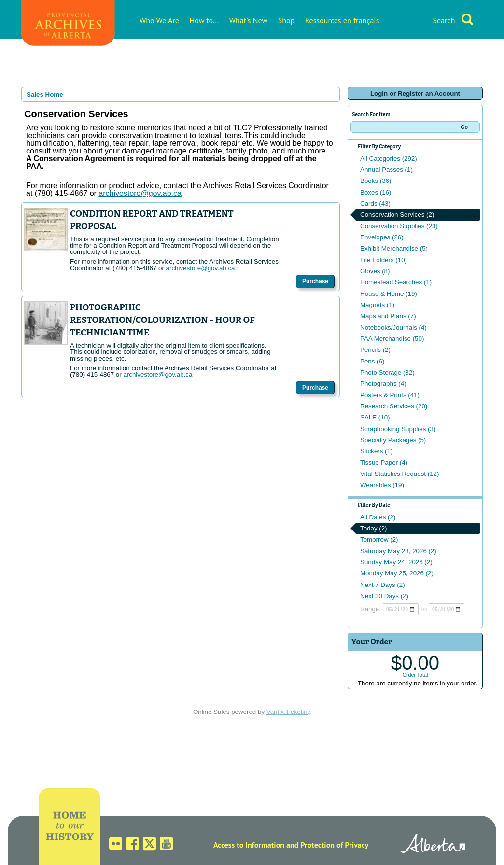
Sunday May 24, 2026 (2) (396, 562)
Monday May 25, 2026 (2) (397, 573)
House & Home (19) (389, 294)
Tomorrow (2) (379, 539)
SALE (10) (375, 417)
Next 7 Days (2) (383, 585)
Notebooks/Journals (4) (393, 328)
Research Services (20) (394, 406)
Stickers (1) (376, 451)
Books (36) (376, 181)
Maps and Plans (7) (388, 316)
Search (444, 20)
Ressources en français (342, 20)
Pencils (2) (375, 350)
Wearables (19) (382, 485)
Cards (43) (375, 203)
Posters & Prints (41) (390, 395)
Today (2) (374, 528)
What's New (248, 20)
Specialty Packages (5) (393, 440)
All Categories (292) (389, 159)
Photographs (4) (383, 384)
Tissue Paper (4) (384, 463)
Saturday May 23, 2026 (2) (398, 551)
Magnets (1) (377, 305)
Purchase (315, 281)
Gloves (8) (375, 271)
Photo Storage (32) (387, 372)
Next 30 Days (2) (384, 596)
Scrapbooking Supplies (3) (398, 429)
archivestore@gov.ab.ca (201, 268)
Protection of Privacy (334, 845)
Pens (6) (372, 361)
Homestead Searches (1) (396, 282)
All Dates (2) (378, 517)
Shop (286, 20)
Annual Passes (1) (386, 170)
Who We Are (159, 20)
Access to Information (249, 845)
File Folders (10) (384, 260)
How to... (204, 20)
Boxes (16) (376, 192)
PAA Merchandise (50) (392, 339)
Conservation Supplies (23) (399, 226)
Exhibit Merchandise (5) (394, 248)
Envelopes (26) (382, 237)
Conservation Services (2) (397, 215)
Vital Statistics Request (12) (399, 474)
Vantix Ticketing (289, 712)
